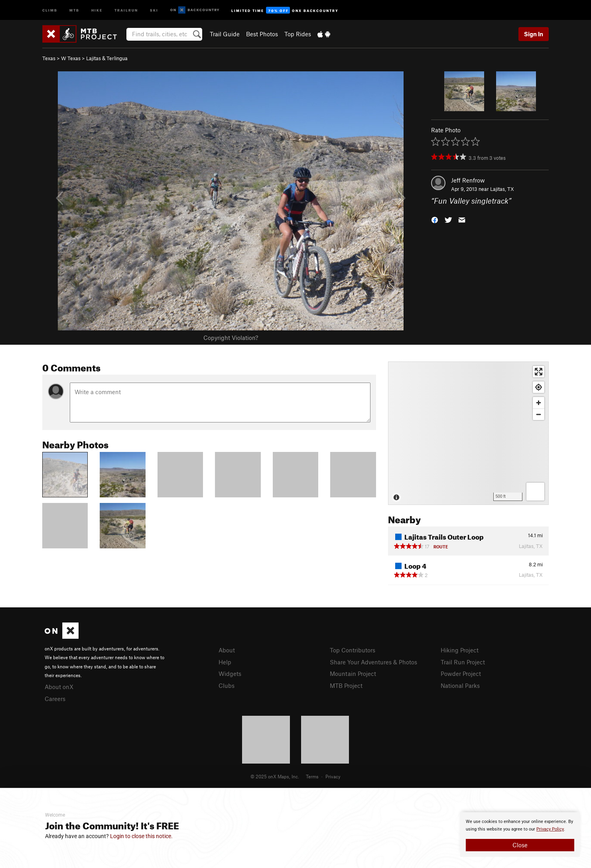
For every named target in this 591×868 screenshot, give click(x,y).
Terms (312, 776)
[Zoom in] (539, 403)
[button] (435, 219)
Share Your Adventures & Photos (373, 662)
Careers (55, 699)
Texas (49, 58)
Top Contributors (353, 650)
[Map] (468, 433)
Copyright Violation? (231, 338)
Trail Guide (225, 34)
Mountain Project (353, 674)
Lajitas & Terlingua (107, 58)
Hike (97, 10)
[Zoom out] (539, 414)
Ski (154, 10)
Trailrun (126, 10)
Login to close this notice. (141, 836)
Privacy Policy (550, 829)
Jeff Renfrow (468, 180)
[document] (520, 835)
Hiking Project (460, 650)
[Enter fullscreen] (539, 372)
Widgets (230, 674)
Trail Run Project (463, 662)
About (227, 650)
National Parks (460, 685)
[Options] (535, 492)
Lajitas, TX (502, 189)
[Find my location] (539, 387)
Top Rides (298, 34)
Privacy (333, 776)
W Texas (71, 58)
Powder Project (461, 674)
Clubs (227, 685)
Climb (50, 10)
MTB (74, 10)
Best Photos (262, 34)
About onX (59, 687)
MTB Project (346, 685)
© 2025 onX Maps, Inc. (275, 776)
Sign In (534, 34)
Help (225, 662)
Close (520, 845)
